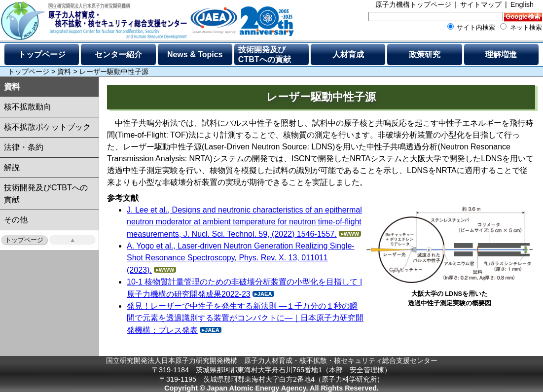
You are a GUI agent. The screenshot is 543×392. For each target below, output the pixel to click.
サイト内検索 (471, 27)
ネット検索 (521, 27)
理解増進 (501, 54)
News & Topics (195, 54)
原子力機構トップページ (413, 4)
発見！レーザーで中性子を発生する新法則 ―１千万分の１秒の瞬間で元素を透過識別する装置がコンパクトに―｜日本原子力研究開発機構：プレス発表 (245, 318)
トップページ (42, 54)
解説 (12, 167)
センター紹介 (118, 54)
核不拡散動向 (28, 107)
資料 (64, 71)
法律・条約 (24, 147)
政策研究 (425, 54)
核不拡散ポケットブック (47, 127)
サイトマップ (481, 4)
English (522, 4)
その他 (16, 220)
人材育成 (348, 54)
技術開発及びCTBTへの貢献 (265, 54)
